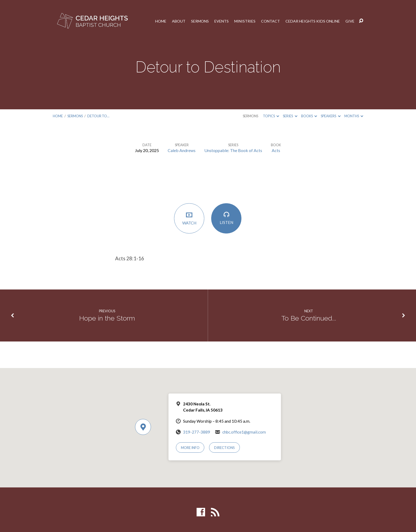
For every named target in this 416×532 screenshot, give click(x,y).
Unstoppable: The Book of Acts (233, 150)
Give (350, 21)
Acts (276, 150)
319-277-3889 (197, 432)
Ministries (245, 21)
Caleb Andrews (182, 150)
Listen (227, 218)
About (179, 21)
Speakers (331, 116)
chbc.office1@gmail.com (244, 432)
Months (354, 116)
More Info (190, 448)
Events (222, 21)
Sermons (200, 21)
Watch (189, 218)
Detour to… (98, 116)
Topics (271, 116)
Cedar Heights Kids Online (313, 21)
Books (309, 116)
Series (290, 116)
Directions (224, 448)
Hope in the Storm (107, 318)
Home (161, 21)
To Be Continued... (309, 318)
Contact (270, 21)
